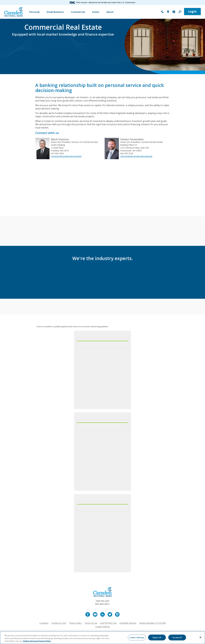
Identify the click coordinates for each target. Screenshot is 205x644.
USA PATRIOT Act (108, 623)
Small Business (55, 12)
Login (192, 11)
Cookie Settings (103, 627)
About (110, 12)
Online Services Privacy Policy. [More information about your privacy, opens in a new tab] (37, 641)
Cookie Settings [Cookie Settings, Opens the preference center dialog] (137, 637)
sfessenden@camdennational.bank (136, 156)
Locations (44, 623)
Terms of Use (91, 623)
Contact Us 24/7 (59, 623)
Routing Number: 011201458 (152, 623)
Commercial (78, 12)
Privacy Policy (75, 623)
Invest (96, 12)
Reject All (157, 637)
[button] (180, 12)
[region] (102, 638)
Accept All (177, 637)
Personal (34, 12)
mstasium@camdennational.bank (66, 156)
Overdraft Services (128, 623)
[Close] (200, 637)
